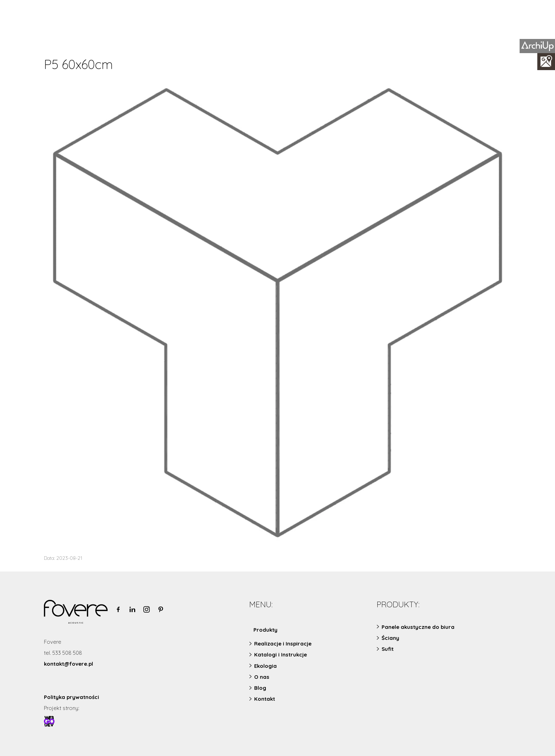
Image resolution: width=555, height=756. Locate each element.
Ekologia (265, 666)
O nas (262, 677)
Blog (260, 688)
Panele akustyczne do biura (418, 627)
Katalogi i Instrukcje (281, 655)
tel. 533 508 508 (63, 653)
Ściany (390, 638)
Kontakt (265, 699)
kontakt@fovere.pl (68, 664)
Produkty (265, 630)
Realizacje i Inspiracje (283, 644)
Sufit (388, 649)
